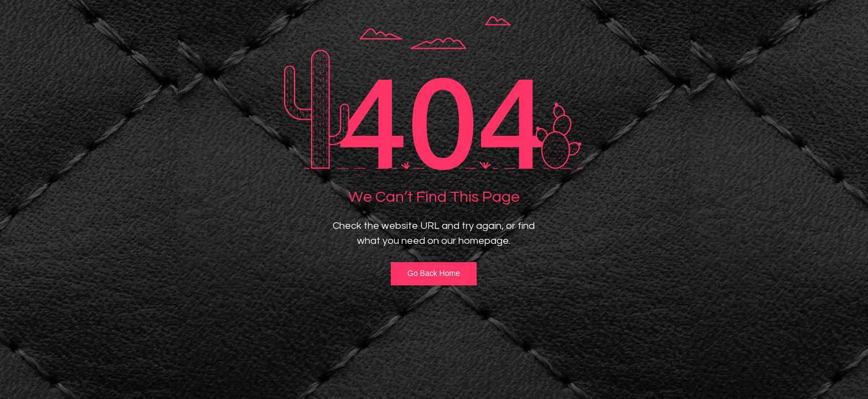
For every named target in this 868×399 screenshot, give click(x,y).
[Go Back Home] (434, 274)
